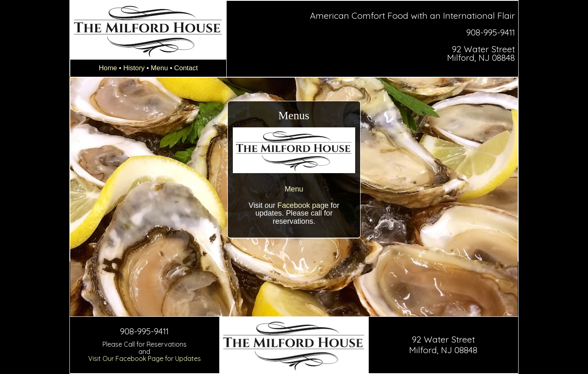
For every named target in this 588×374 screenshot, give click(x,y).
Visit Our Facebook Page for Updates (145, 358)
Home (108, 68)
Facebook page (303, 205)
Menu (159, 68)
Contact (186, 68)
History (134, 68)
